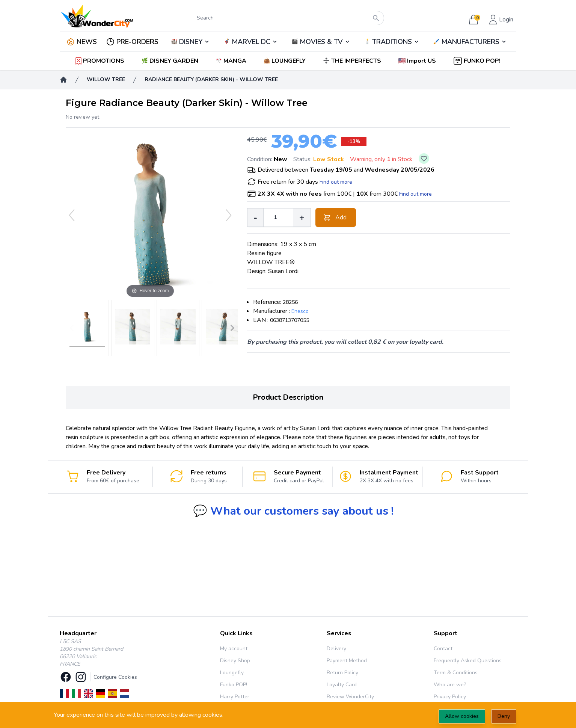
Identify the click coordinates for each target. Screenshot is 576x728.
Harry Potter (235, 697)
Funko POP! (234, 685)
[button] (418, 61)
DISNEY (191, 42)
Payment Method (347, 661)
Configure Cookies (115, 677)
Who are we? (450, 685)
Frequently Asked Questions (468, 661)
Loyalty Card (342, 685)
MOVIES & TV (321, 42)
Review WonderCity (350, 697)
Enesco (300, 311)
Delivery (336, 649)
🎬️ (321, 42)
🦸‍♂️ (250, 42)
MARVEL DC (251, 42)
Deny (504, 716)
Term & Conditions (456, 673)
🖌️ (470, 42)
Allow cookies (462, 716)
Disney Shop (235, 661)
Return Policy (342, 673)
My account (234, 649)
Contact (443, 649)
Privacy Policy (450, 697)
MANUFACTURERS (470, 42)
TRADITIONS (392, 42)
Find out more (336, 182)
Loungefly (232, 673)
